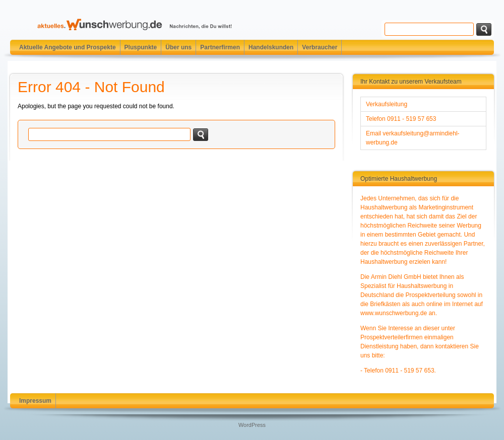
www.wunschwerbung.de (394, 313)
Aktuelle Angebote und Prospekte (68, 47)
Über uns (178, 47)
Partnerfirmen (220, 47)
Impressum (35, 401)
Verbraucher (320, 47)
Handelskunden (271, 47)
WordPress (252, 425)
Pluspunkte (141, 47)
